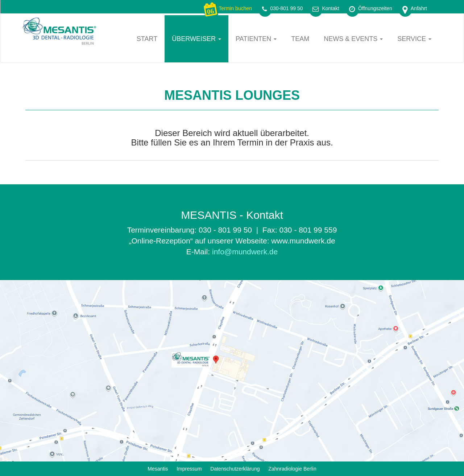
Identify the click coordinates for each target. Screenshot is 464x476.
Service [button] (414, 39)
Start (147, 39)
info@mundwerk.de (245, 252)
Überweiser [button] (196, 39)
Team (300, 39)
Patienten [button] (256, 39)
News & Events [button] (353, 39)
